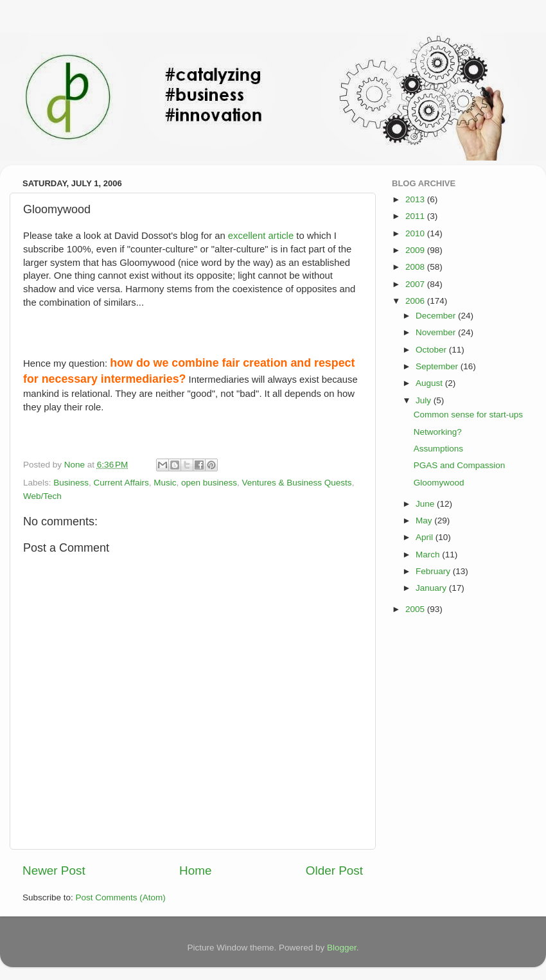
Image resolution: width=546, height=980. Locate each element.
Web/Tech (42, 496)
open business (209, 483)
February (434, 571)
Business (71, 483)
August (430, 383)
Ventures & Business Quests (297, 483)
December (437, 316)
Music (165, 483)
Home (195, 871)
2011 (416, 216)
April (426, 537)
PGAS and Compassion (460, 465)
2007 (416, 284)
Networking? (438, 432)
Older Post (334, 871)
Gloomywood (439, 483)
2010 (416, 233)
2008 (416, 267)
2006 (416, 301)
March (429, 555)
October (432, 350)
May (425, 521)
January (432, 588)
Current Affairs (121, 483)
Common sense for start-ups (468, 415)
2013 (416, 199)
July (425, 400)
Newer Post (54, 871)
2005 (416, 609)
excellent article (261, 236)
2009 (416, 250)
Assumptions (438, 449)
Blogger (342, 948)
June (426, 504)
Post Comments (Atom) (121, 897)
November (437, 332)
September (438, 366)
